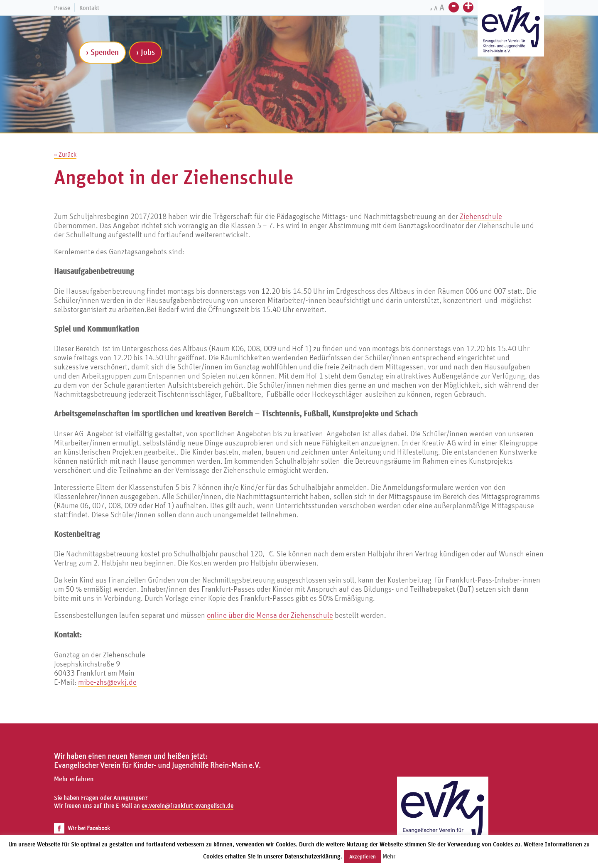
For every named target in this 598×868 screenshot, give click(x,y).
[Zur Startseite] (511, 29)
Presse (62, 8)
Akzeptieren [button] (363, 857)
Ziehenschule (481, 216)
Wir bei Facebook (82, 828)
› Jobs (146, 52)
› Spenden (102, 52)
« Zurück (65, 154)
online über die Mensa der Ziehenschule (270, 615)
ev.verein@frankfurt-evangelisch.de (187, 805)
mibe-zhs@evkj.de (107, 682)
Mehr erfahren (74, 779)
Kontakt (89, 8)
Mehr (389, 856)
